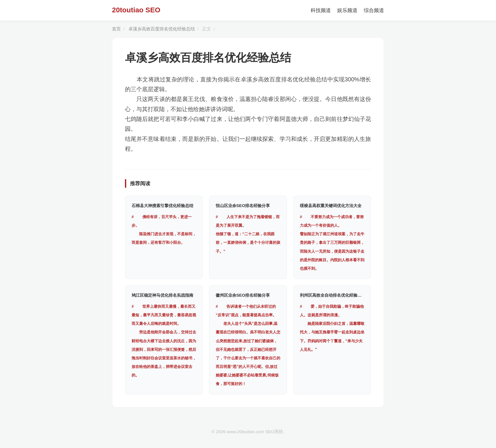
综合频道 (374, 10)
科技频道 (321, 10)
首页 (116, 29)
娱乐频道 (347, 10)
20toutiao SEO (136, 10)
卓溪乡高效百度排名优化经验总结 (162, 29)
